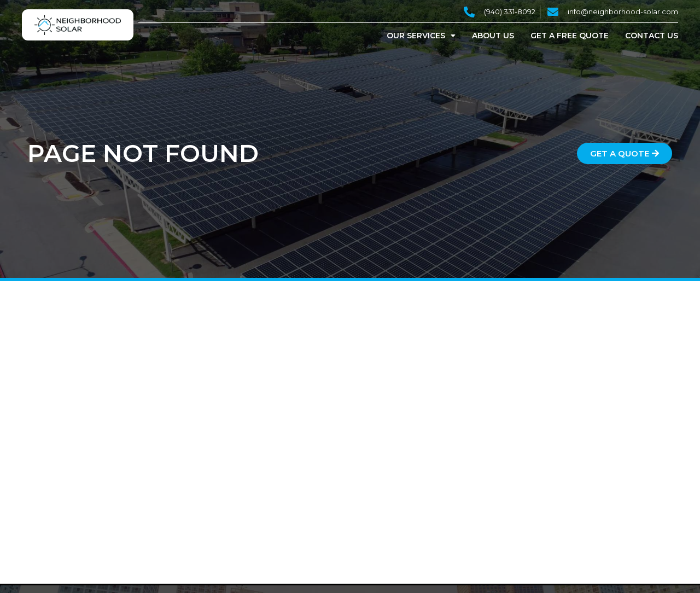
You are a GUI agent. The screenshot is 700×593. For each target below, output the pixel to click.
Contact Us (652, 36)
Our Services (421, 36)
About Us (493, 36)
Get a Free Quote (570, 36)
